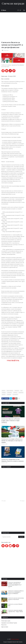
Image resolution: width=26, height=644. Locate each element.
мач (21, 391)
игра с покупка (10, 391)
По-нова (4, 501)
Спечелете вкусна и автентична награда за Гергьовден (16, 599)
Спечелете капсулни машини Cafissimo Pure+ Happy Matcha (15, 611)
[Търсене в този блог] (10, 537)
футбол (4, 395)
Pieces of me (4, 625)
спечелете (9, 393)
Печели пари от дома (6, 621)
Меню (4, 10)
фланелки (21, 393)
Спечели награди (13, 3)
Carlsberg (9, 395)
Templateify (10, 642)
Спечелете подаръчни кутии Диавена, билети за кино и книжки (12, 460)
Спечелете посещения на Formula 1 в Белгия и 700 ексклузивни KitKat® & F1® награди (15, 584)
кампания (17, 391)
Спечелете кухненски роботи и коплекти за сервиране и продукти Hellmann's (16, 592)
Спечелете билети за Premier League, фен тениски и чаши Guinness (11, 420)
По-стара (22, 501)
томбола (15, 393)
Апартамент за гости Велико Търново (9, 623)
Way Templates (20, 642)
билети (4, 391)
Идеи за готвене (5, 627)
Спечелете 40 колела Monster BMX (15, 605)
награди (4, 393)
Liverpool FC (15, 395)
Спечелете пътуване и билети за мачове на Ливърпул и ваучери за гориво (12, 441)
